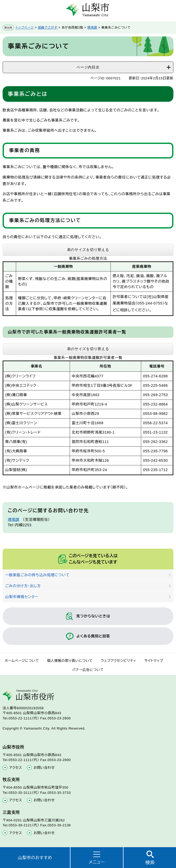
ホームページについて (22, 661)
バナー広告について (88, 670)
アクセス (16, 768)
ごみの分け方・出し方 (23, 586)
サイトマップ (154, 661)
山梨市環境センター (22, 597)
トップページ (25, 28)
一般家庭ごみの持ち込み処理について (37, 575)
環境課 (92, 28)
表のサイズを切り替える (88, 250)
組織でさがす (48, 28)
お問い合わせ (44, 768)
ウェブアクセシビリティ (119, 661)
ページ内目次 (88, 67)
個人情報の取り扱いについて (70, 661)
